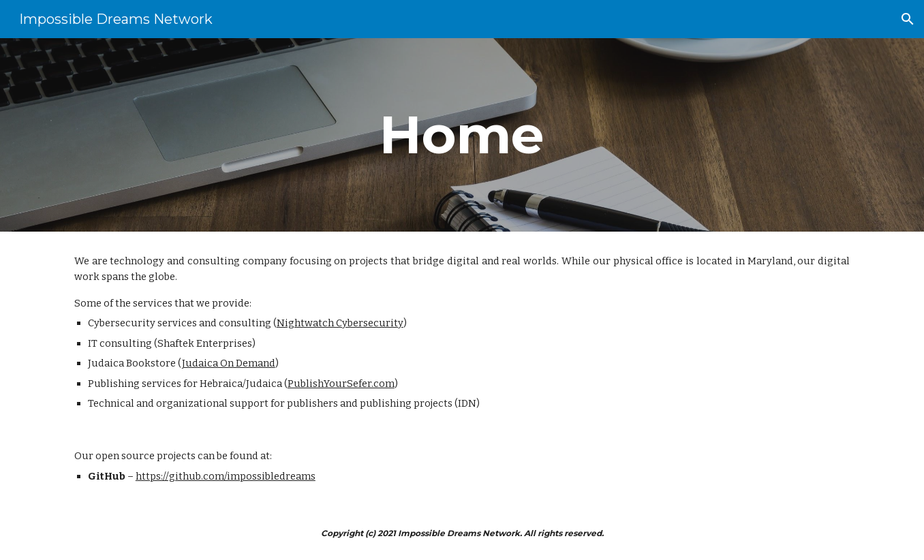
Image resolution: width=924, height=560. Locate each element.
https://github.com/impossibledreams (226, 476)
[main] (462, 135)
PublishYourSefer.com (341, 384)
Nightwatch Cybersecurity (340, 323)
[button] (908, 19)
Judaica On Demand (229, 363)
